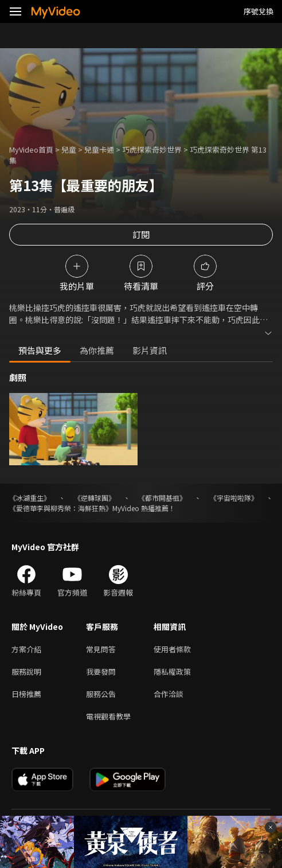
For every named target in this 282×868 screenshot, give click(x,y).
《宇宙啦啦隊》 (234, 498)
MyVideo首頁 (31, 149)
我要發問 (101, 672)
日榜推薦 (26, 694)
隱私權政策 (172, 672)
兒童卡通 (99, 149)
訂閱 (141, 234)
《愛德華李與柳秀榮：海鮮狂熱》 (61, 508)
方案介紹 (26, 649)
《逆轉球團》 (95, 498)
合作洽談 (169, 694)
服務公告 (101, 694)
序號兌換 (258, 11)
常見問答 (101, 649)
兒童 (69, 149)
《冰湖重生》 (30, 498)
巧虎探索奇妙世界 (152, 149)
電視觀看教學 (108, 716)
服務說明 (26, 672)
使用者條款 (172, 649)
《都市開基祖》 (162, 498)
